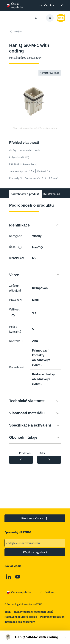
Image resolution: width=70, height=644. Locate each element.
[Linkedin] (8, 577)
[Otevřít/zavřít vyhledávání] (37, 18)
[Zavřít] (62, 5)
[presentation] (46, 5)
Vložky (15, 32)
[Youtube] (18, 577)
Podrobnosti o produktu (25, 194)
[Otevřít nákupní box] (35, 637)
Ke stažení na (52, 194)
